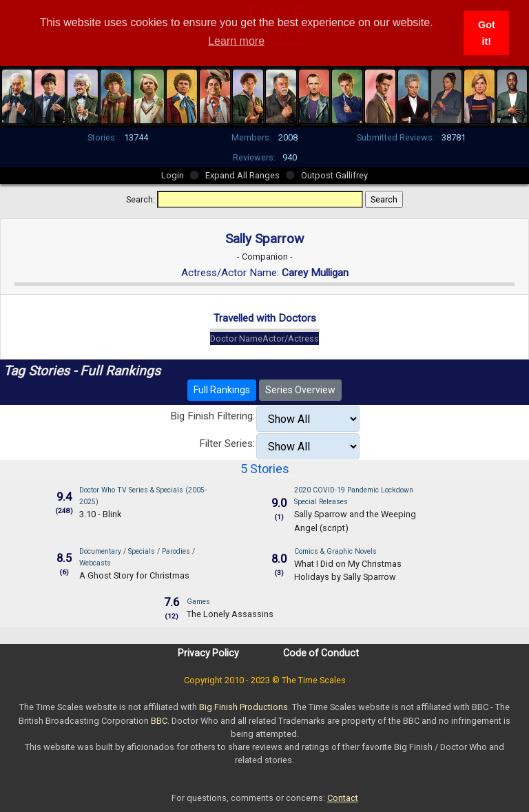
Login (173, 175)
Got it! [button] (487, 33)
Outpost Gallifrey (334, 175)
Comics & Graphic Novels (335, 551)
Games (198, 602)
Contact (343, 798)
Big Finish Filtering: (212, 416)
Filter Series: (227, 444)
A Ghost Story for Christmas (134, 575)
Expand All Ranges (242, 175)
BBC (159, 721)
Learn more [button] (236, 41)
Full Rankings (222, 390)
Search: (141, 199)
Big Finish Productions (243, 707)
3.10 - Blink (100, 514)
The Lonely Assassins (230, 614)
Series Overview (300, 390)
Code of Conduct (321, 653)
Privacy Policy (208, 653)
